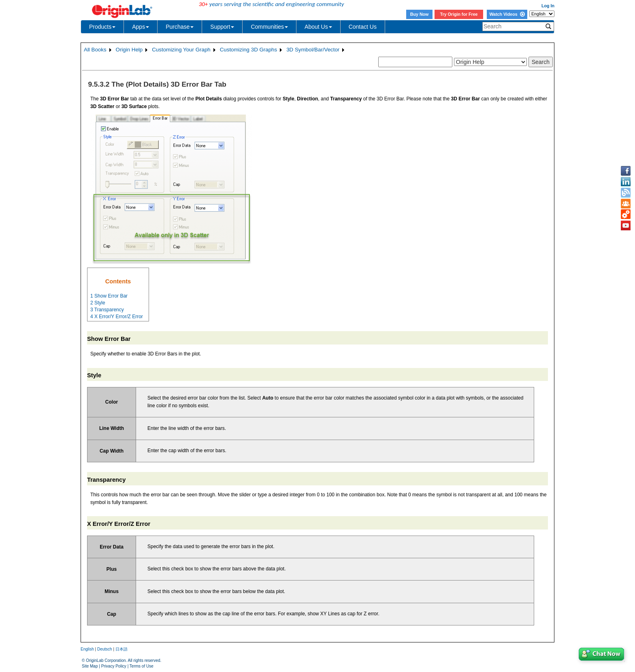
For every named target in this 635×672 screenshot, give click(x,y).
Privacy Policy (114, 666)
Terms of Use (142, 666)
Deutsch (105, 649)
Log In (548, 6)
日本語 (121, 649)
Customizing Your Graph (181, 50)
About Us (318, 27)
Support (222, 27)
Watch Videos (507, 14)
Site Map (90, 666)
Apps (141, 27)
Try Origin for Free (459, 14)
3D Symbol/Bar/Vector (313, 50)
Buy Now (420, 14)
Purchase (180, 27)
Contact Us (363, 27)
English (87, 649)
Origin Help (129, 50)
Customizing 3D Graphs (248, 50)
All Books (95, 50)
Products (102, 27)
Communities (269, 27)
